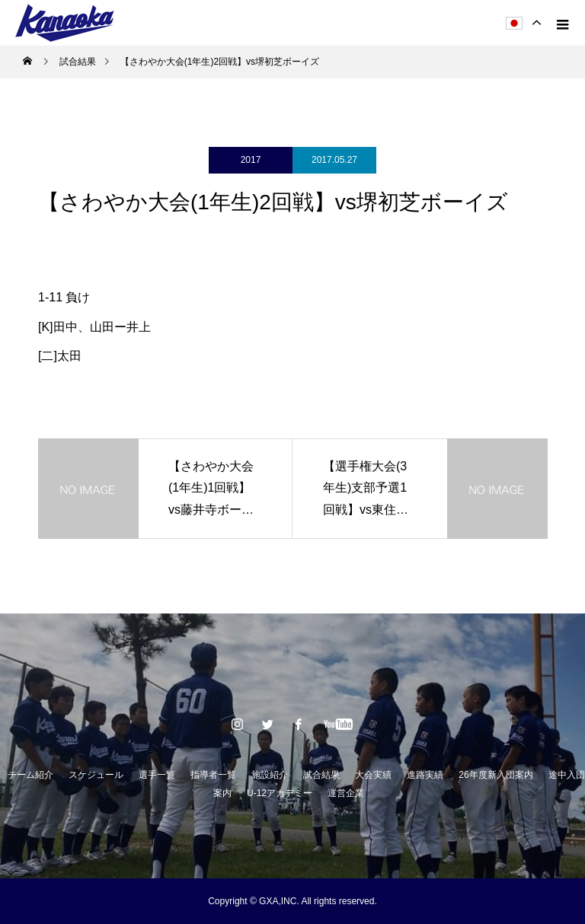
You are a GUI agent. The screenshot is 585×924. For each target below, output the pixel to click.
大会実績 (373, 775)
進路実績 (425, 775)
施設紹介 (270, 775)
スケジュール (96, 775)
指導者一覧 (213, 775)
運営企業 (346, 793)
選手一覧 (157, 775)
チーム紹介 (30, 775)
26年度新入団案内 (495, 775)
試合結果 (321, 775)
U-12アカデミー (280, 793)
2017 (251, 160)
